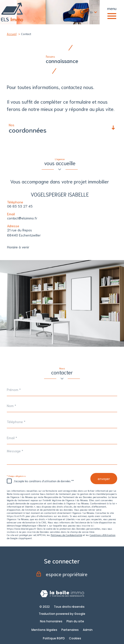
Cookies (75, 638)
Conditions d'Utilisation (103, 535)
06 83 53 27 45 (20, 206)
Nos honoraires (51, 621)
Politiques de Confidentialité (66, 535)
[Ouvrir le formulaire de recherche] (83, 12)
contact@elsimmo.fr (22, 218)
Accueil (12, 34)
